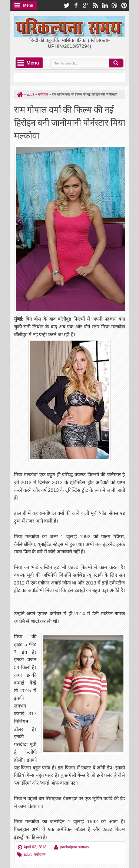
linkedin (105, 5)
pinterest (124, 5)
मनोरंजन (40, 854)
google (86, 5)
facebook (76, 5)
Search (116, 63)
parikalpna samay (75, 847)
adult (28, 854)
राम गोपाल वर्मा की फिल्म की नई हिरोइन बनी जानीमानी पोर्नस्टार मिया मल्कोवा (70, 122)
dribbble (115, 5)
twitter (66, 5)
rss (95, 5)
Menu (28, 5)
